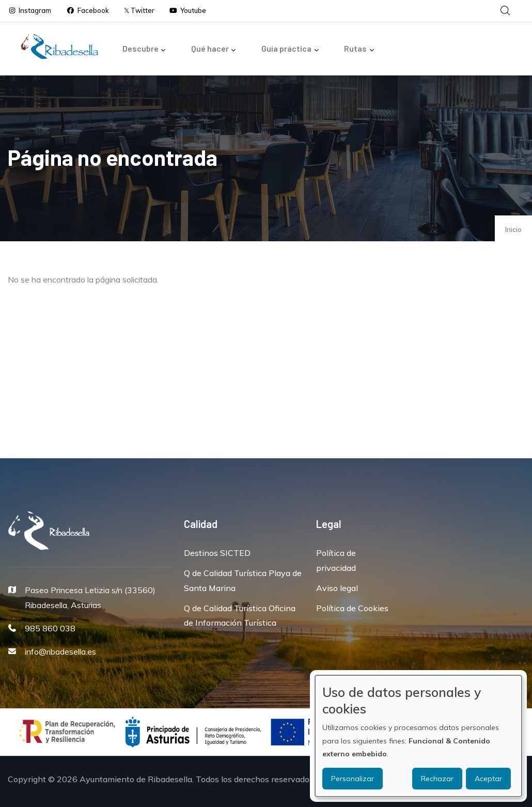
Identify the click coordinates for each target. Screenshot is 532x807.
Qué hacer (214, 49)
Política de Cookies (352, 608)
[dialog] (418, 736)
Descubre (144, 49)
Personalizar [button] (353, 779)
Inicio (513, 229)
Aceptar (488, 779)
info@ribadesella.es (60, 651)
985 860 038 (50, 628)
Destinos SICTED (217, 553)
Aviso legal (337, 588)
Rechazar (437, 779)
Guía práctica (290, 49)
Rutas (359, 49)
